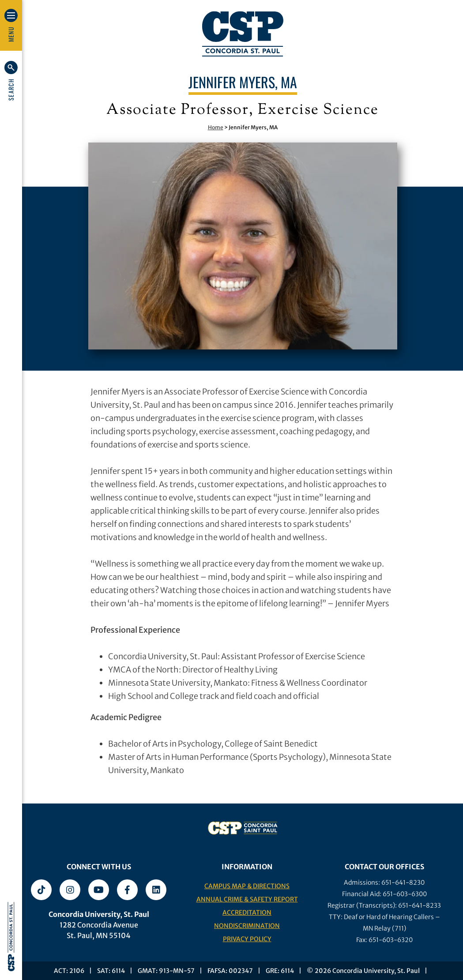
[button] (11, 81)
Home (216, 127)
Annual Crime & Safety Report (247, 899)
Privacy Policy (247, 939)
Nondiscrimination (247, 926)
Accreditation (247, 912)
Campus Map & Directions (247, 886)
